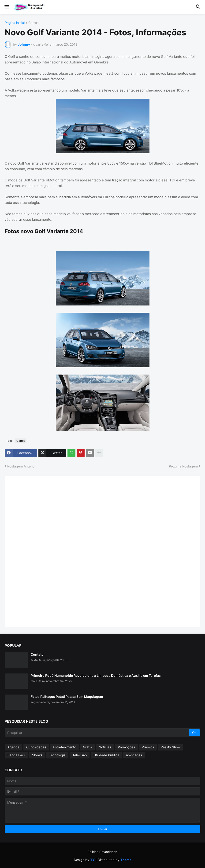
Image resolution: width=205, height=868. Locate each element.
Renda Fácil (16, 755)
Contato (37, 654)
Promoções (126, 747)
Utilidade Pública (106, 755)
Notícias (105, 747)
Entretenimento (65, 747)
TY (92, 860)
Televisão (80, 755)
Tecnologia (57, 755)
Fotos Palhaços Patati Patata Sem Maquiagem (67, 697)
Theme (126, 860)
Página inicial (15, 23)
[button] (6, 7)
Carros (33, 23)
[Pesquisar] (97, 733)
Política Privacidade (102, 852)
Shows (37, 755)
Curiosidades (36, 747)
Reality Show (171, 747)
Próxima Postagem (183, 466)
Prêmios (148, 747)
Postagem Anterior (21, 466)
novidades (134, 755)
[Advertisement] (45, 551)
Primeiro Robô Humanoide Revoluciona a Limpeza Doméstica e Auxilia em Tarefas (96, 675)
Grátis (87, 747)
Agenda (13, 747)
